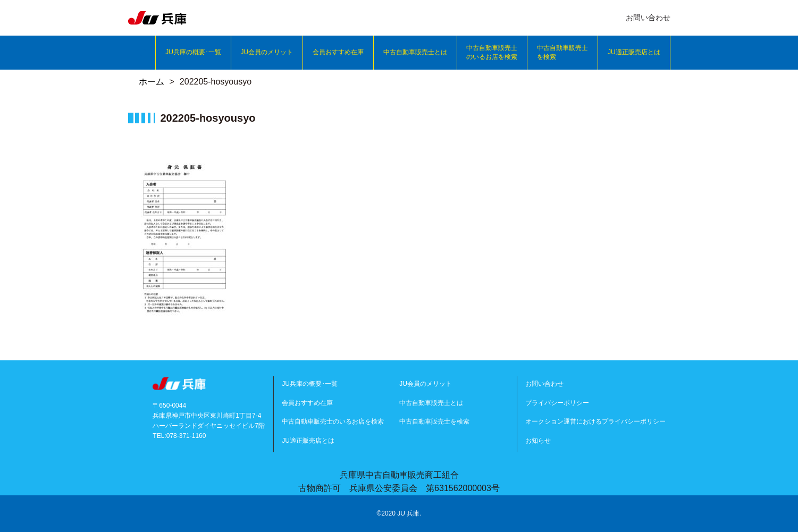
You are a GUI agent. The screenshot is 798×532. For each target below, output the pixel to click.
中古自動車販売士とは (415, 52)
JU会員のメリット (267, 52)
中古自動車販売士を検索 (562, 52)
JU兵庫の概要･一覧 (193, 52)
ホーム (152, 82)
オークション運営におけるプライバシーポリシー (595, 421)
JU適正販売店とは (634, 52)
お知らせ (538, 441)
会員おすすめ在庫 (338, 52)
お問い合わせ (544, 384)
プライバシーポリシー (557, 403)
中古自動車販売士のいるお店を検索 (492, 52)
